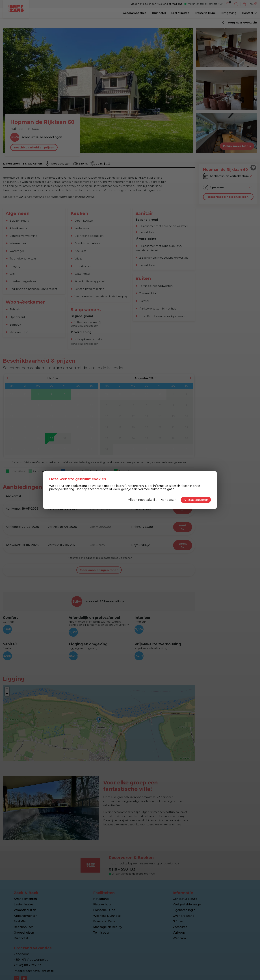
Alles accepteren (196, 500)
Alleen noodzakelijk (142, 500)
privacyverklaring (62, 489)
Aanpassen (169, 500)
